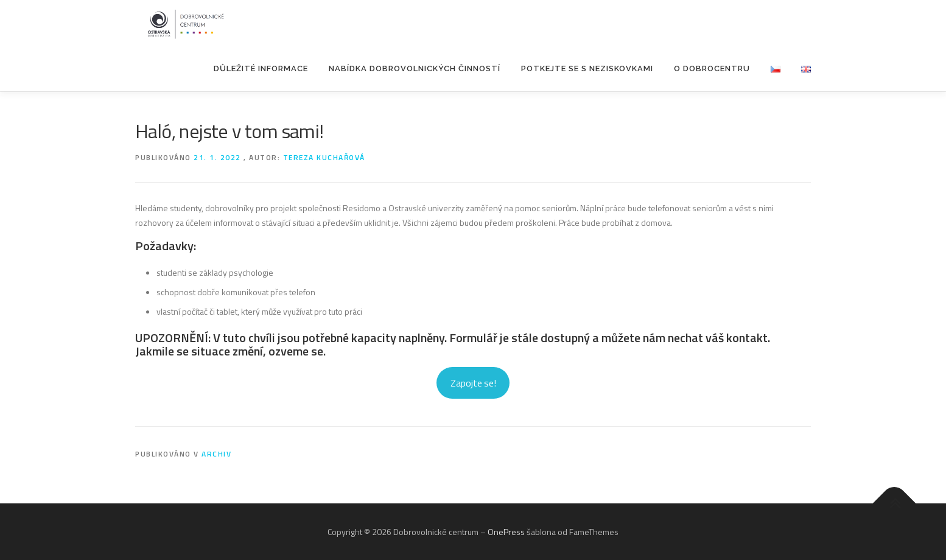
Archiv (216, 454)
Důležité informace (261, 68)
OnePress (506, 532)
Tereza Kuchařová (324, 157)
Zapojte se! (473, 383)
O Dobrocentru (712, 68)
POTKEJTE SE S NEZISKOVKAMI (587, 68)
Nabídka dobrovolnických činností (415, 68)
